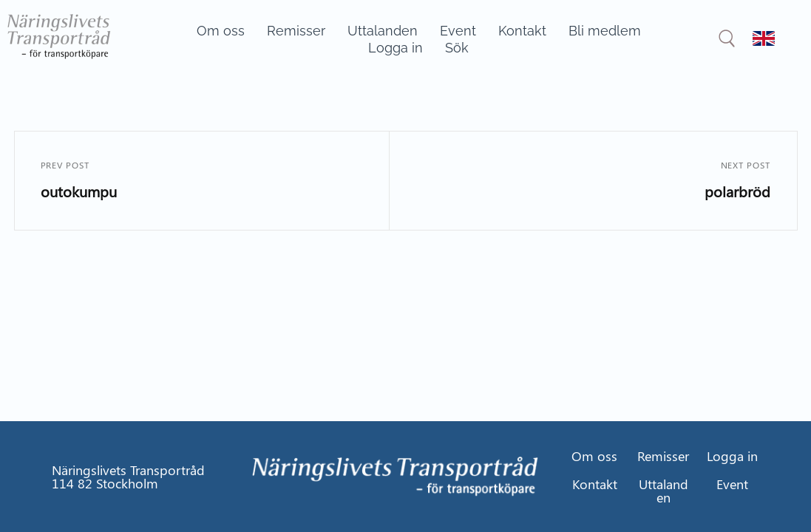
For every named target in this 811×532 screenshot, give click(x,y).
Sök (457, 48)
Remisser (296, 31)
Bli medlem (605, 31)
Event (458, 31)
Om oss (221, 31)
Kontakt (522, 31)
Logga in (396, 48)
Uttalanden (383, 31)
